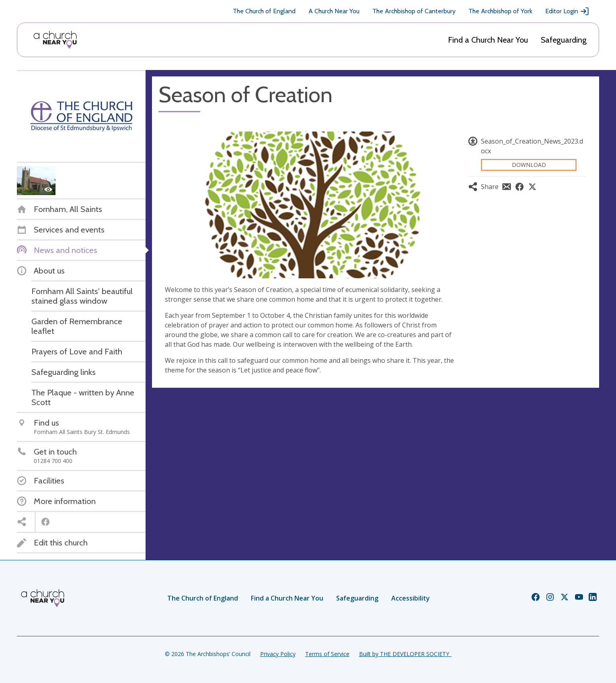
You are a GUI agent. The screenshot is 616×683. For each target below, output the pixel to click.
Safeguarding (564, 40)
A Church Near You (334, 11)
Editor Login (567, 11)
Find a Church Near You (488, 40)
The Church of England (264, 11)
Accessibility (411, 598)
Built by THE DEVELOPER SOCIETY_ (405, 654)
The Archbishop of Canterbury (414, 11)
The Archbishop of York (500, 11)
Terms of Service (327, 654)
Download (529, 165)
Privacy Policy (278, 654)
